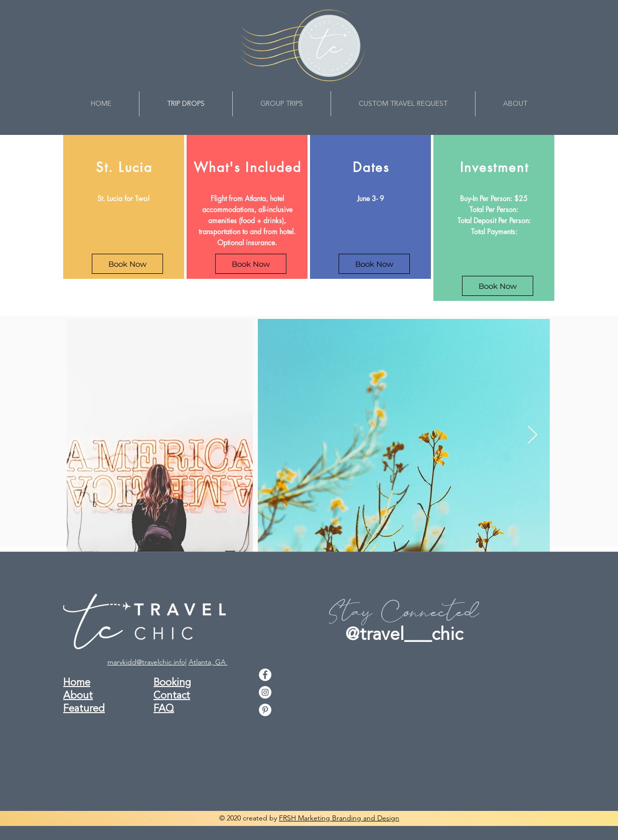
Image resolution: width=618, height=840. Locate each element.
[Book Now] (127, 264)
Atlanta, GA (208, 662)
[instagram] (265, 692)
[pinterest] (265, 710)
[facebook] (265, 675)
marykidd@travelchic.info (146, 662)
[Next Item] (532, 436)
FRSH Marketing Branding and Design (339, 818)
